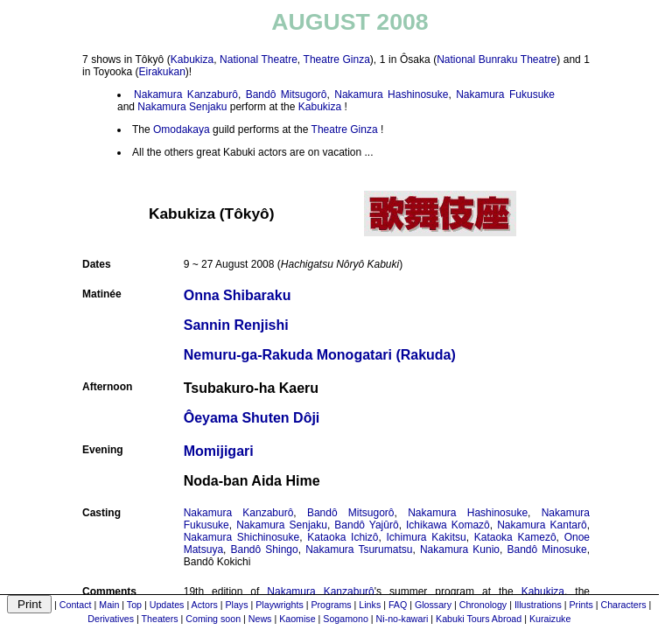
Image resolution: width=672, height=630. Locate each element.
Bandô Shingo (265, 549)
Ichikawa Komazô (448, 525)
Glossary (433, 605)
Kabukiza (192, 59)
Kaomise (297, 619)
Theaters (160, 619)
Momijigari (219, 451)
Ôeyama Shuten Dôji (252, 418)
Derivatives (111, 619)
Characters (623, 605)
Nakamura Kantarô (542, 525)
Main (109, 605)
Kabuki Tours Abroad (479, 619)
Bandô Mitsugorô (287, 94)
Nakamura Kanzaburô (186, 94)
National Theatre (259, 59)
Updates (167, 605)
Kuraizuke (550, 619)
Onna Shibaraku (238, 295)
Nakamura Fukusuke (505, 94)
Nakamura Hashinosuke (391, 94)
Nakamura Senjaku (182, 107)
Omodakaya (182, 129)
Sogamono (346, 619)
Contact (76, 605)
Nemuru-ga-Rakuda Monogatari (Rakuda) (320, 355)
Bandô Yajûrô (366, 525)
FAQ (398, 605)
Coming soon (213, 619)
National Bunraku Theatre (497, 59)
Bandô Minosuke (547, 549)
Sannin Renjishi (236, 325)
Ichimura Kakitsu (427, 537)
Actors (205, 605)
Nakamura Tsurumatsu (359, 549)
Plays (236, 605)
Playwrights (279, 605)
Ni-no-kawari (402, 619)
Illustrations (538, 605)
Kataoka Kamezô (515, 537)
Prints (581, 605)
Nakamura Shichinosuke (242, 537)
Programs (331, 605)
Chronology (483, 605)
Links (370, 605)
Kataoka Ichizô (343, 537)
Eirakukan (161, 72)
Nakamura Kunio (460, 549)
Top (134, 605)
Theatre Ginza (337, 59)
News (260, 619)
